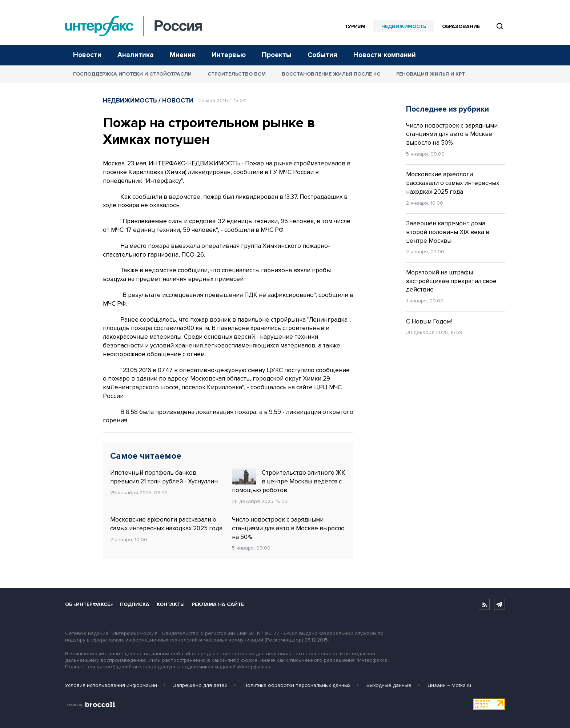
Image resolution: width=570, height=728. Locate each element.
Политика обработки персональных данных (297, 685)
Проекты (277, 55)
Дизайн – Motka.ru (449, 685)
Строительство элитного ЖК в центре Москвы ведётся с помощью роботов (289, 481)
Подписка (135, 604)
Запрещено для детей (200, 685)
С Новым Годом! (429, 321)
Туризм (355, 26)
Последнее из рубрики (447, 109)
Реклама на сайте (218, 604)
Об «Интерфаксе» (89, 604)
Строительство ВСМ (237, 74)
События (322, 55)
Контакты (171, 604)
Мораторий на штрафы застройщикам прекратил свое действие (451, 281)
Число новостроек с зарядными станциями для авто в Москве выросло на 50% (288, 528)
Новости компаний (385, 55)
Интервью (229, 55)
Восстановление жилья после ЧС (331, 74)
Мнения (183, 55)
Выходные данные (389, 685)
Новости (87, 55)
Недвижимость (404, 26)
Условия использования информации (111, 685)
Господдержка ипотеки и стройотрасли (132, 74)
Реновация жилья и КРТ (431, 74)
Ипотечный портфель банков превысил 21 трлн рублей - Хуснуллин (164, 477)
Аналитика (136, 55)
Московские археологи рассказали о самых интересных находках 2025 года (166, 524)
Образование (461, 26)
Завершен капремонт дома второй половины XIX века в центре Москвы (448, 232)
